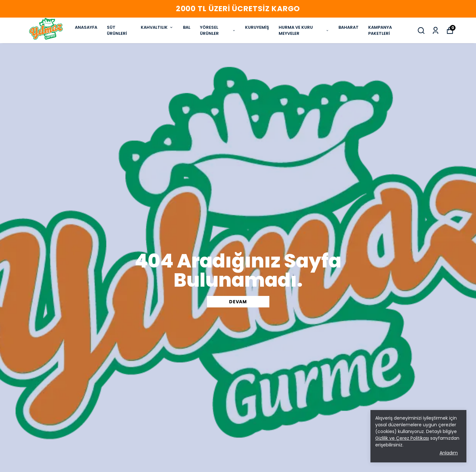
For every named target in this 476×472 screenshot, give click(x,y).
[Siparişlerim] (436, 31)
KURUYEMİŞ (257, 27)
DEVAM (238, 302)
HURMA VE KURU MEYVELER (304, 31)
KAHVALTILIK (157, 27)
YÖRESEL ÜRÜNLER (218, 31)
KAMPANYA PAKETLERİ (380, 31)
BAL (187, 27)
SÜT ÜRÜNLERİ (117, 31)
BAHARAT (349, 27)
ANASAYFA (86, 27)
